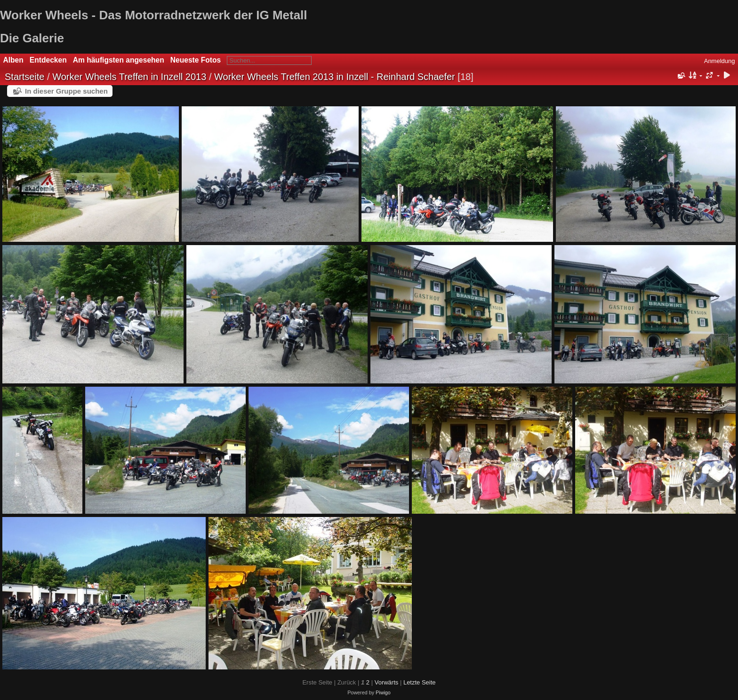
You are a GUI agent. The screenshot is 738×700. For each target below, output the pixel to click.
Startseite (24, 77)
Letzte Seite (420, 682)
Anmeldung (720, 61)
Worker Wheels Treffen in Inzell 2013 (129, 77)
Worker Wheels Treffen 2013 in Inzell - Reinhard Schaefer (335, 77)
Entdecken (48, 60)
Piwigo (383, 692)
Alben (13, 60)
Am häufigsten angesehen (119, 60)
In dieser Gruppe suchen (66, 91)
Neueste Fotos (196, 60)
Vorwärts (387, 682)
